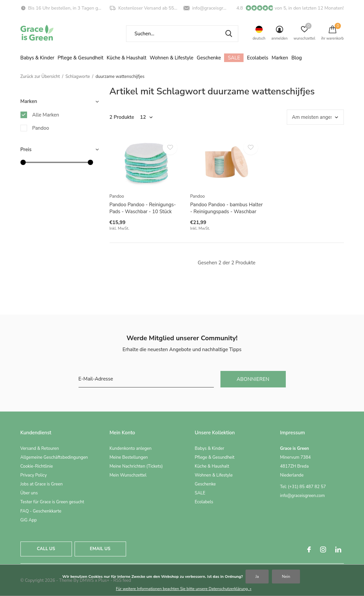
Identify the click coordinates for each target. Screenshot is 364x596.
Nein (286, 577)
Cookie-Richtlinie (37, 466)
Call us (46, 549)
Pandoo (41, 128)
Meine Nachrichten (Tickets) (136, 466)
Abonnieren (253, 379)
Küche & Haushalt (126, 58)
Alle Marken (46, 115)
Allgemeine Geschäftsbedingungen (54, 457)
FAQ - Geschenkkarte (41, 511)
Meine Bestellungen (129, 457)
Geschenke (209, 58)
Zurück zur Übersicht (40, 77)
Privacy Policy (34, 475)
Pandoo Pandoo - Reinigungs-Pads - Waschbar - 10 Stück (143, 208)
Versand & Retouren (40, 448)
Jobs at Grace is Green (42, 484)
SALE (234, 58)
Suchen (229, 34)
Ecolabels (258, 58)
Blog (297, 58)
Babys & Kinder (37, 58)
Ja (257, 577)
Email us (100, 549)
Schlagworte (78, 77)
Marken (280, 58)
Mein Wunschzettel (128, 475)
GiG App (29, 520)
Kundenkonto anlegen (131, 448)
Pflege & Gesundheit (81, 58)
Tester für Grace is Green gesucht (52, 502)
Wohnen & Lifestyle (172, 58)
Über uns (29, 493)
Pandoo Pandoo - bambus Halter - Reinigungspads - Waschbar (226, 208)
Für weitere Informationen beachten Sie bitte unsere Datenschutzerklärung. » (184, 589)
